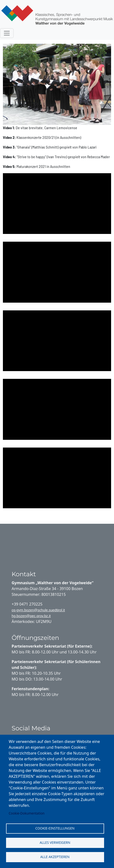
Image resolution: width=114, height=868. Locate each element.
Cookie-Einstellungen (55, 828)
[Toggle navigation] (7, 33)
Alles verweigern (55, 842)
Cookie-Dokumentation (27, 813)
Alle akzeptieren (55, 857)
